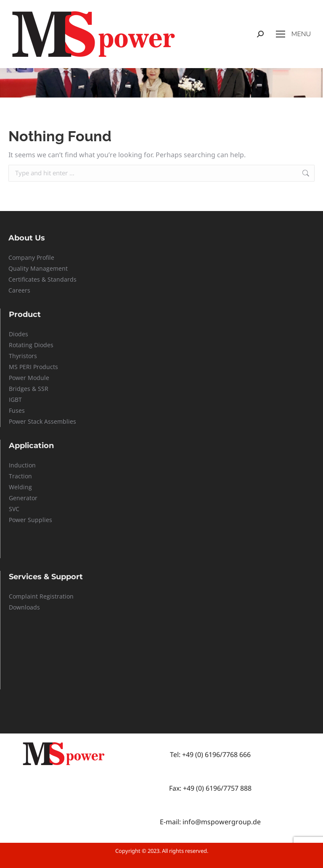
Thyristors (23, 356)
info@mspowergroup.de (222, 822)
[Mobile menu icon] (293, 34)
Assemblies (59, 421)
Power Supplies (30, 520)
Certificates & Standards (42, 279)
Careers (19, 290)
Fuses (17, 410)
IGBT (15, 400)
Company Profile (31, 257)
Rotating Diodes (31, 345)
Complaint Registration (41, 596)
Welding (20, 487)
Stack (35, 421)
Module (38, 378)
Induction (22, 465)
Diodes (19, 334)
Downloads (24, 607)
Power (18, 378)
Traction (20, 476)
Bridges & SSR (29, 389)
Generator (23, 498)
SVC (14, 509)
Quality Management (38, 268)
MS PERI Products (33, 367)
